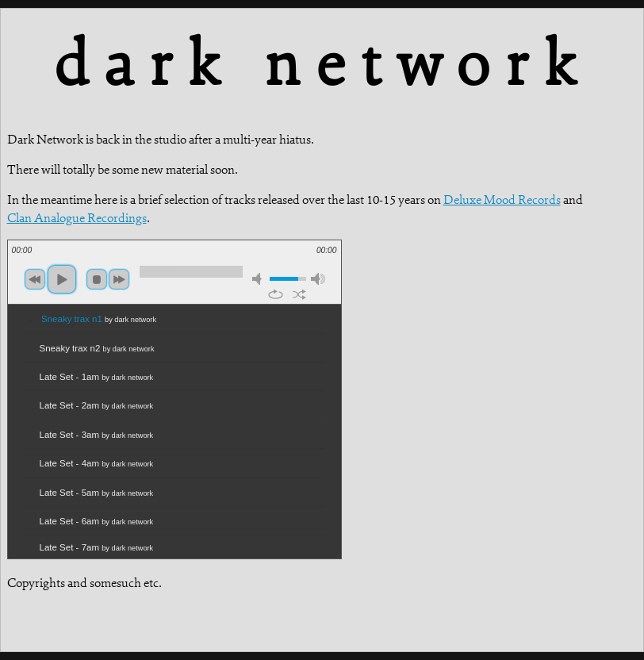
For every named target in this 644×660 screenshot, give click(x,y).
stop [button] (97, 279)
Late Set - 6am (97, 521)
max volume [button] (318, 279)
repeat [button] (276, 294)
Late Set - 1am (97, 377)
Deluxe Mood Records (502, 200)
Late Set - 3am (97, 435)
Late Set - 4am (97, 463)
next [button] (119, 279)
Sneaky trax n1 (99, 319)
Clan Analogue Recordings (77, 218)
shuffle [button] (299, 294)
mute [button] (259, 279)
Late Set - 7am (97, 547)
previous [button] (35, 279)
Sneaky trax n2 (97, 348)
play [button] (62, 279)
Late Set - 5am (97, 493)
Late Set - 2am (97, 405)
